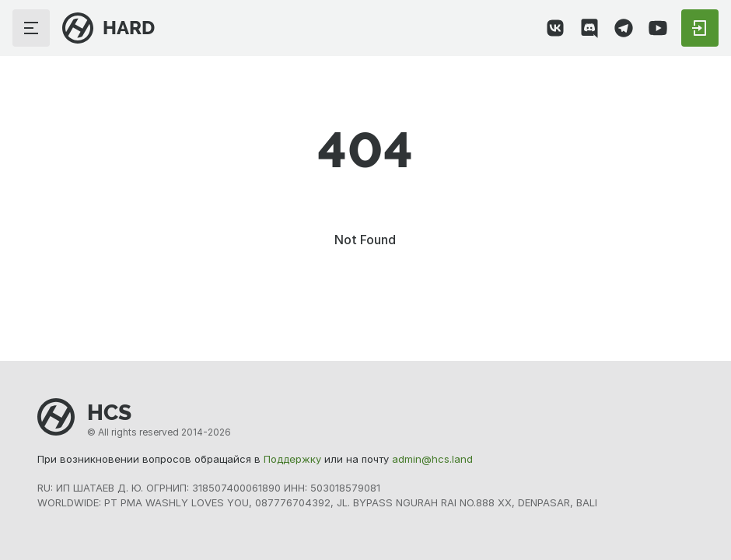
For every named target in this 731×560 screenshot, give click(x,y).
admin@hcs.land (432, 459)
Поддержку (292, 459)
